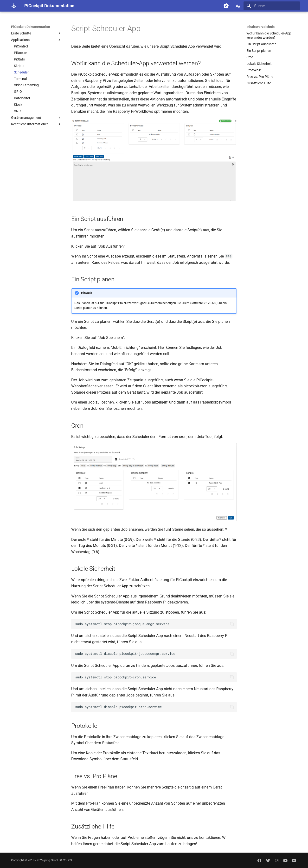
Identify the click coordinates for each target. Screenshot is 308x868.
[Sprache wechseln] (238, 6)
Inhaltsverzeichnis (260, 27)
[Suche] (272, 6)
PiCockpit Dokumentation (31, 27)
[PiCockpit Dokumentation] (14, 6)
